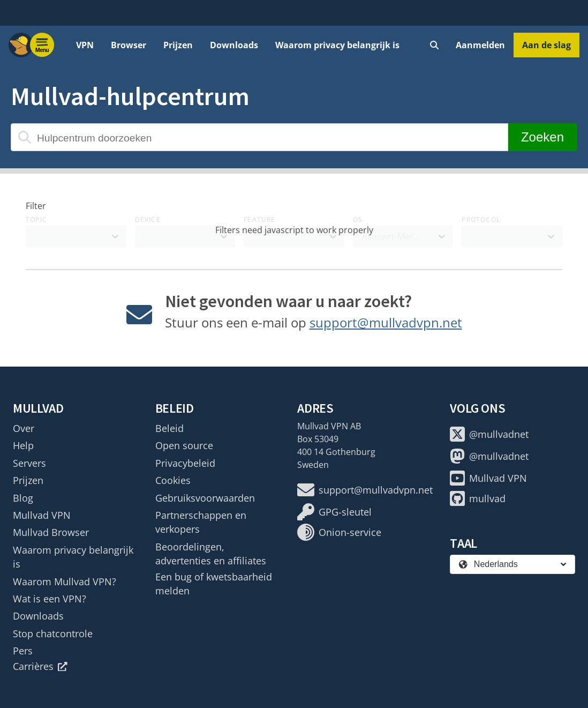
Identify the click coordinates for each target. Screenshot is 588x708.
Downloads (234, 45)
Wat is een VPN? (50, 599)
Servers (29, 463)
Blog (23, 498)
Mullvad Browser (51, 532)
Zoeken (542, 137)
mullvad (478, 498)
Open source (184, 445)
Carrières (40, 666)
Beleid (169, 428)
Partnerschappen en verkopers (201, 522)
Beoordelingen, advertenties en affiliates (211, 554)
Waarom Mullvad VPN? (65, 582)
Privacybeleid (185, 463)
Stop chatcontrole (53, 634)
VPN (85, 45)
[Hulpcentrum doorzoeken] (259, 137)
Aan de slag (546, 45)
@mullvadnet (489, 434)
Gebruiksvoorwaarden (205, 498)
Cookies (173, 480)
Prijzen (178, 45)
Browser (129, 45)
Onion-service (339, 532)
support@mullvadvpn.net (386, 322)
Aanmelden (480, 45)
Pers (23, 651)
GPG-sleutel (334, 512)
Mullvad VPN (42, 515)
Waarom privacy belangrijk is (337, 45)
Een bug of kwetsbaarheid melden (214, 584)
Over (24, 428)
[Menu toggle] (42, 45)
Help (23, 445)
